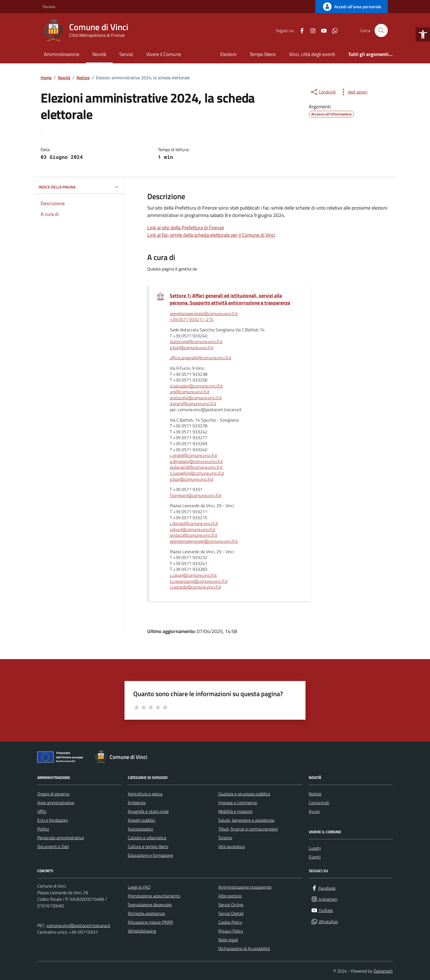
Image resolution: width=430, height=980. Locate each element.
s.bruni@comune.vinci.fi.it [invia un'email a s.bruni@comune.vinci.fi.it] (193, 530)
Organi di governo (53, 794)
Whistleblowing (142, 931)
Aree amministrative (56, 803)
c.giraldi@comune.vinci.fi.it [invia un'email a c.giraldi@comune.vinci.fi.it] (193, 456)
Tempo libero (263, 54)
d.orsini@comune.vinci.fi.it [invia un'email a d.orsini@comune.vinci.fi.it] (193, 404)
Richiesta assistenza (146, 913)
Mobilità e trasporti (235, 811)
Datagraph (383, 971)
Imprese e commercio (238, 803)
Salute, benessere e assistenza (246, 820)
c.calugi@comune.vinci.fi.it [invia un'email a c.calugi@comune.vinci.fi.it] (193, 575)
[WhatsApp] (333, 30)
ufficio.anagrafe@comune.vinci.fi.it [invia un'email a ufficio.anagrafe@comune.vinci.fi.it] (201, 358)
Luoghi (315, 848)
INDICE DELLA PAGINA (79, 187)
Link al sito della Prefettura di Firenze (186, 228)
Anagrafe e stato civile (148, 811)
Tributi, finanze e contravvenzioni (248, 829)
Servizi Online (231, 905)
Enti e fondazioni (53, 820)
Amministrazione (62, 54)
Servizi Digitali (231, 913)
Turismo (225, 838)
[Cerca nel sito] (381, 30)
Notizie (315, 794)
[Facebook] (300, 30)
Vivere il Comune (164, 54)
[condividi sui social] (323, 92)
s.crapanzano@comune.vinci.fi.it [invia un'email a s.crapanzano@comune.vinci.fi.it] (199, 581)
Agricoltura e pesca (145, 794)
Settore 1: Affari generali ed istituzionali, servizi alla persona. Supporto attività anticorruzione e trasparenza (230, 299)
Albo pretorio (230, 896)
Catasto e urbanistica (147, 838)
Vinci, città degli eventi (312, 54)
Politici (43, 829)
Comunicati (319, 803)
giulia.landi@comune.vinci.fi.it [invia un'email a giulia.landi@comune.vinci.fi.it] (196, 467)
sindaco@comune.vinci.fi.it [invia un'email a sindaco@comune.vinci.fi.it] (194, 535)
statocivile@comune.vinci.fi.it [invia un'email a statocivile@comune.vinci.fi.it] (196, 342)
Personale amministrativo (61, 838)
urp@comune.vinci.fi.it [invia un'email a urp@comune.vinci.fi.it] (190, 392)
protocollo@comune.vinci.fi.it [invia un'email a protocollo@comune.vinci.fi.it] (196, 398)
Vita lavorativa (231, 846)
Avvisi (314, 811)
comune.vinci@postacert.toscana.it (78, 925)
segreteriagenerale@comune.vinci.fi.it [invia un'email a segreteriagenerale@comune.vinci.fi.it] (204, 314)
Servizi (126, 54)
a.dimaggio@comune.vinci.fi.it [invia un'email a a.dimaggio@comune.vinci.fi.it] (196, 462)
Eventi (315, 857)
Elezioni (228, 54)
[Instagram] (311, 30)
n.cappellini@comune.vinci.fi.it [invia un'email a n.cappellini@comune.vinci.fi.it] (197, 473)
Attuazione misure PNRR (150, 922)
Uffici (42, 811)
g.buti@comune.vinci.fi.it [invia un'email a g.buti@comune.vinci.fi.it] (192, 348)
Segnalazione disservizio (150, 905)
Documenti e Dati (53, 846)
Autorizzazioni (140, 829)
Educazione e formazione (150, 855)
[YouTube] (322, 30)
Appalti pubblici (142, 820)
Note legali (228, 940)
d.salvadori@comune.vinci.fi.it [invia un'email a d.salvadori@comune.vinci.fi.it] (196, 386)
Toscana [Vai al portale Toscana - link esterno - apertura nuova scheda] (49, 6)
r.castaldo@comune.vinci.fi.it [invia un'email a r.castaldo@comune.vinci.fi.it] (195, 587)
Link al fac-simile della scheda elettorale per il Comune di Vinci (211, 235)
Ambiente (137, 803)
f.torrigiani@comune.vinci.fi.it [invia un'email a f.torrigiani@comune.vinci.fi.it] (196, 496)
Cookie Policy (230, 922)
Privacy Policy (231, 931)
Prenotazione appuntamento (154, 896)
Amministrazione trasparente (245, 887)
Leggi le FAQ (139, 887)
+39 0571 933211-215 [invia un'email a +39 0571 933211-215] (192, 320)
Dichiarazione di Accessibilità (244, 948)
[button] (423, 35)
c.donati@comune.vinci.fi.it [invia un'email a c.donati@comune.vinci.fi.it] (194, 524)
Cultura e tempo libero (148, 846)
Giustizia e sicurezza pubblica (244, 794)
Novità (99, 54)
